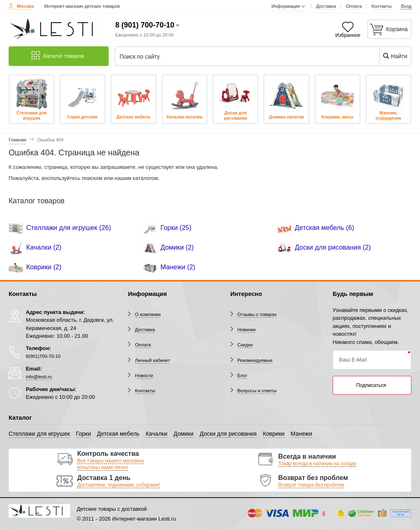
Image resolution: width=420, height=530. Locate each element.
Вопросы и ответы (257, 391)
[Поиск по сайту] (238, 57)
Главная (17, 140)
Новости (144, 375)
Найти (395, 56)
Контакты (145, 391)
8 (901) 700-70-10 (145, 25)
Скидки (245, 345)
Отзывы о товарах (257, 314)
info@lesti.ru (39, 377)
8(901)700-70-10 (43, 356)
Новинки (247, 330)
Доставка (145, 330)
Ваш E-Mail (353, 360)
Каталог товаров (58, 56)
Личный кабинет (152, 360)
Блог (243, 375)
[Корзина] (390, 29)
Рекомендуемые (255, 360)
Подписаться (371, 385)
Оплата (143, 345)
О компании (148, 314)
